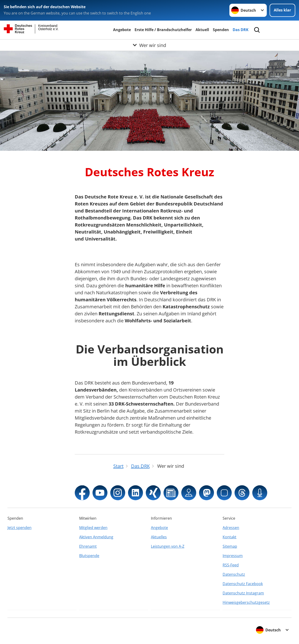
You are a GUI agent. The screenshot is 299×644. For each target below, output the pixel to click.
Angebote (122, 30)
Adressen (231, 528)
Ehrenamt (88, 546)
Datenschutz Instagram (243, 593)
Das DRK (241, 30)
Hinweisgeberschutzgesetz (246, 602)
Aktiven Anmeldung (96, 537)
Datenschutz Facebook (243, 584)
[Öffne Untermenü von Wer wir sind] (149, 45)
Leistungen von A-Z (168, 546)
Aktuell (202, 30)
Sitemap (230, 546)
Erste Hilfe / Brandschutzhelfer (163, 30)
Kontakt (230, 537)
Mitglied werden (93, 528)
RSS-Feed (231, 565)
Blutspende (89, 556)
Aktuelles (159, 537)
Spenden (221, 30)
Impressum (233, 556)
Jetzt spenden (20, 528)
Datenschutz (234, 574)
